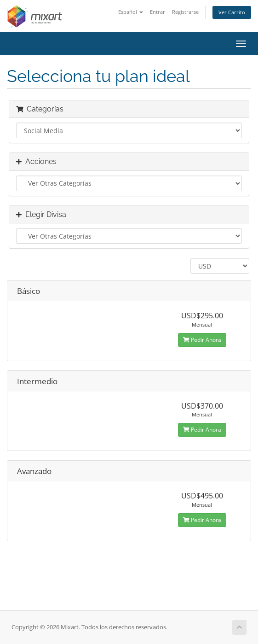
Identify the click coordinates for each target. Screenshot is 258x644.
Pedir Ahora (202, 340)
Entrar (158, 12)
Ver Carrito (232, 12)
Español (131, 12)
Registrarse (185, 12)
